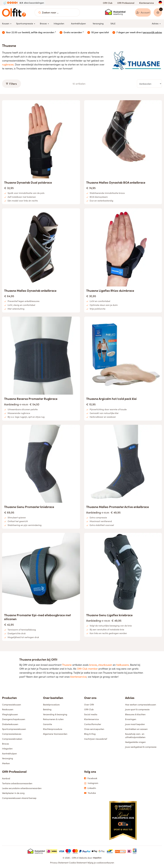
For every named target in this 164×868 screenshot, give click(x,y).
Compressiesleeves (12, 734)
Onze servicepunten (94, 729)
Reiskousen (8, 710)
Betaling (47, 710)
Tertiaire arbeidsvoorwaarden (17, 783)
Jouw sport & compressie (137, 710)
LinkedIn (90, 788)
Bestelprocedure (51, 705)
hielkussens (123, 665)
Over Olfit (89, 705)
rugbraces (8, 65)
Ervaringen (131, 719)
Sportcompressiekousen (14, 729)
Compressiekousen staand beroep (19, 798)
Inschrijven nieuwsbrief (96, 739)
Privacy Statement (59, 863)
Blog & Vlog (90, 734)
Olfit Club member (87, 669)
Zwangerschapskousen (14, 719)
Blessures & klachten (135, 714)
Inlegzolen (7, 749)
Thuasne (67, 665)
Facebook (91, 778)
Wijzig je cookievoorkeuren (101, 863)
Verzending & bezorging (55, 714)
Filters (12, 84)
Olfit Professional (126, 3)
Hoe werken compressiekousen (141, 705)
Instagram (91, 783)
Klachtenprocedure (53, 729)
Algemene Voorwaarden (55, 734)
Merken (6, 763)
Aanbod (6, 779)
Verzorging (8, 759)
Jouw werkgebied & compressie (141, 747)
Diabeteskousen (10, 724)
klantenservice (78, 677)
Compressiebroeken (12, 739)
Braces (6, 744)
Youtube (90, 793)
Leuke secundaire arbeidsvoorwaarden (22, 788)
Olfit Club (108, 3)
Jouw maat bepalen (135, 724)
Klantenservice (146, 3)
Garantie (48, 724)
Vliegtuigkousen (10, 714)
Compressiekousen (12, 705)
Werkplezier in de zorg (13, 793)
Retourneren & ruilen (53, 719)
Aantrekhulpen (9, 754)
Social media (91, 714)
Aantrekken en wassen (136, 729)
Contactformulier (93, 724)
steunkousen (105, 665)
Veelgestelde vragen (135, 742)
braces (93, 665)
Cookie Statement (78, 863)
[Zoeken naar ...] (40, 12)
